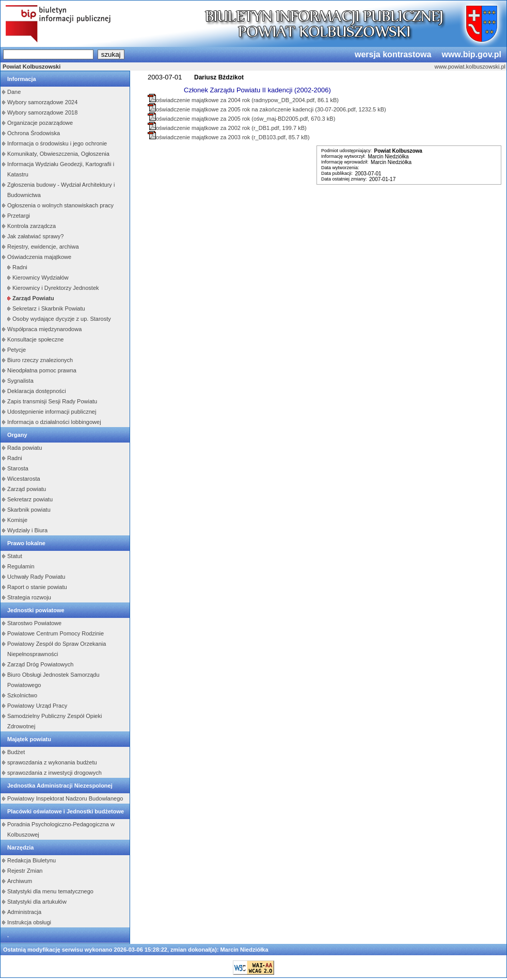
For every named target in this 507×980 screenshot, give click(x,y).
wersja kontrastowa (393, 54)
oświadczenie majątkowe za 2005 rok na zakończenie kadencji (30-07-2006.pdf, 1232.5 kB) (271, 109)
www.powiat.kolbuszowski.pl (470, 67)
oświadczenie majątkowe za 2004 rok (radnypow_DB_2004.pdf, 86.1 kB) (247, 100)
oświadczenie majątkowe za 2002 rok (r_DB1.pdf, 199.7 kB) (231, 128)
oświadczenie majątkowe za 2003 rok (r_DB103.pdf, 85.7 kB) (233, 137)
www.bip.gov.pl (471, 54)
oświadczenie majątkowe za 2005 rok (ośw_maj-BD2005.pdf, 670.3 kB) (245, 119)
